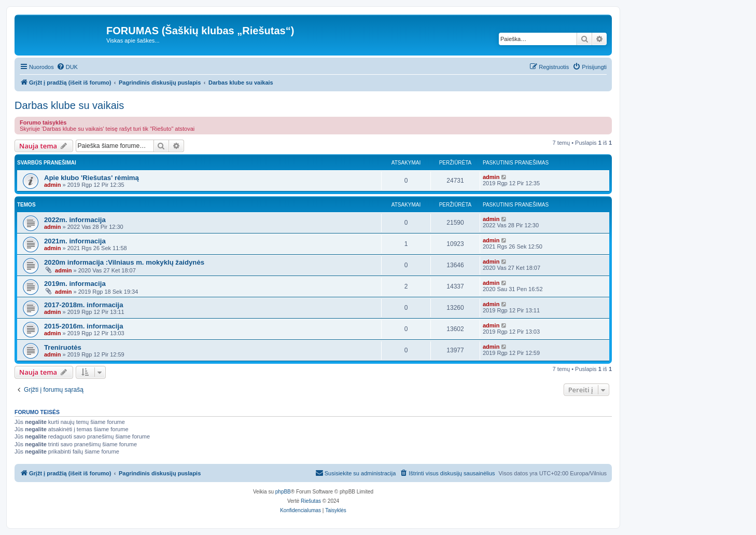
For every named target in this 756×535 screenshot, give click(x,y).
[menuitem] (67, 67)
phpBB (283, 492)
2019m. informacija (75, 284)
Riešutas (311, 501)
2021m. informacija (75, 241)
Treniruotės (63, 347)
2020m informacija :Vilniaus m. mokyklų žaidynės (124, 262)
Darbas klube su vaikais (69, 105)
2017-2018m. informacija (83, 305)
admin (52, 185)
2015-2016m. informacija (83, 326)
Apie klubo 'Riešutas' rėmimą (92, 178)
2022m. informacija (75, 220)
